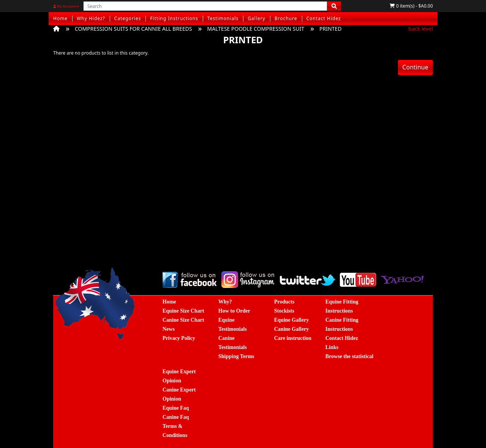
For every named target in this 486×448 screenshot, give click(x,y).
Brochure (286, 18)
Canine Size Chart (183, 320)
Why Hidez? (91, 18)
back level (421, 29)
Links (332, 347)
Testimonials (223, 18)
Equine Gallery (291, 320)
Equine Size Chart (183, 311)
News (169, 329)
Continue (415, 67)
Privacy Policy (179, 338)
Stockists (284, 311)
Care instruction (293, 338)
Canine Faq (176, 417)
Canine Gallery (291, 329)
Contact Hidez (324, 18)
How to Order (234, 311)
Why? (225, 302)
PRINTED (330, 29)
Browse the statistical (350, 356)
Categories (128, 18)
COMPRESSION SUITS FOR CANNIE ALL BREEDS (133, 29)
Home (60, 18)
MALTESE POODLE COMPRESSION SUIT (256, 29)
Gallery (256, 18)
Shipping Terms (236, 356)
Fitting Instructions (174, 18)
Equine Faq (176, 408)
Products (284, 302)
